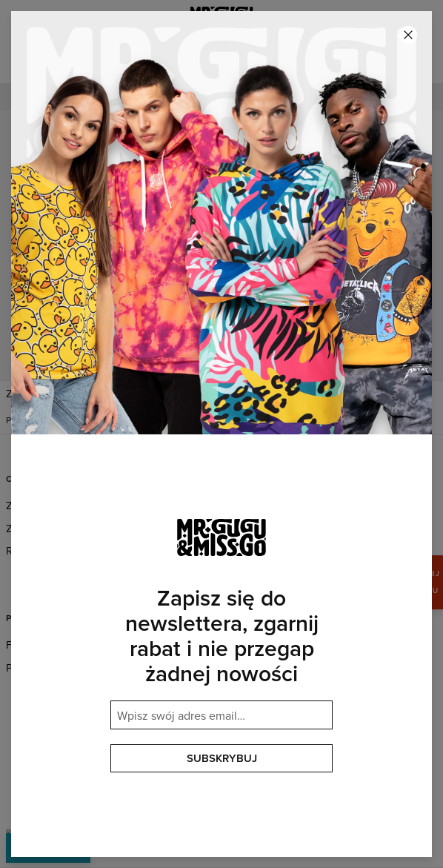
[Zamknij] (408, 35)
